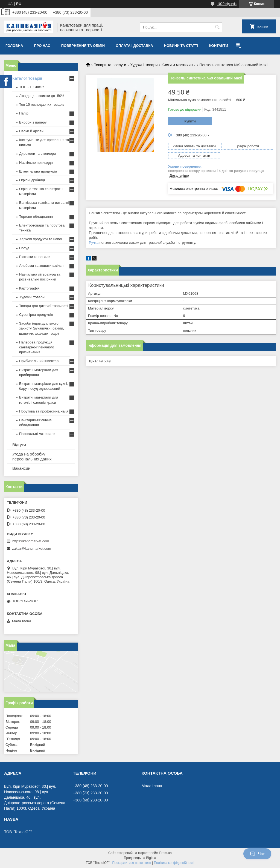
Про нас (42, 46)
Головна (14, 46)
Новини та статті (181, 46)
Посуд (24, 248)
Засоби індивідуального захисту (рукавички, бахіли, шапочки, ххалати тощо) (42, 328)
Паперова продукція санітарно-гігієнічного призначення (37, 347)
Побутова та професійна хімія (44, 411)
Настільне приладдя (36, 163)
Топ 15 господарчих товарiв (42, 104)
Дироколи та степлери (37, 154)
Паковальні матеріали (37, 434)
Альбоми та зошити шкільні (42, 266)
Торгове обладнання (36, 217)
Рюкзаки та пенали (35, 257)
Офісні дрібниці (32, 180)
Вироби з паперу (33, 122)
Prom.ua (166, 853)
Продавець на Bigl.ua (140, 858)
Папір (24, 113)
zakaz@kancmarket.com (32, 548)
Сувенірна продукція (36, 315)
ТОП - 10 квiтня (32, 87)
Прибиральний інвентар (39, 361)
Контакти (219, 46)
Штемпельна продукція (38, 171)
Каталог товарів (27, 78)
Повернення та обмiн (83, 46)
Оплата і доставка (134, 46)
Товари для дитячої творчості (43, 306)
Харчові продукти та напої (41, 239)
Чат (257, 854)
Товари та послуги (110, 65)
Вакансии (21, 468)
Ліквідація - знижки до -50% (42, 96)
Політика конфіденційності (174, 863)
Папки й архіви (31, 131)
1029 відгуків (227, 4)
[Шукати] (217, 27)
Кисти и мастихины (179, 65)
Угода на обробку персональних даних (32, 456)
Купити (190, 121)
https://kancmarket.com (31, 541)
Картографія (29, 288)
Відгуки (19, 445)
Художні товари (144, 65)
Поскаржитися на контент (132, 863)
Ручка (94, 243)
